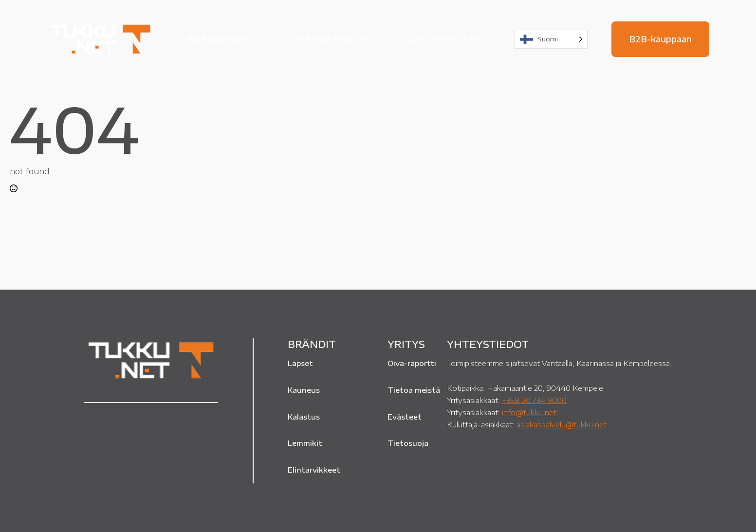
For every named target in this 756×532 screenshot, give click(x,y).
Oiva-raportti (412, 363)
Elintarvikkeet (314, 470)
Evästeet (405, 417)
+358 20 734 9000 (534, 400)
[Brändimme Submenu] (259, 39)
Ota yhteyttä (444, 39)
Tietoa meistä (333, 39)
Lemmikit (305, 443)
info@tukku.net (529, 412)
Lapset (300, 363)
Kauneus (304, 390)
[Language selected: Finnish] (551, 39)
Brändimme (219, 39)
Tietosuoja (408, 443)
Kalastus (304, 417)
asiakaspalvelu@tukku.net (562, 424)
